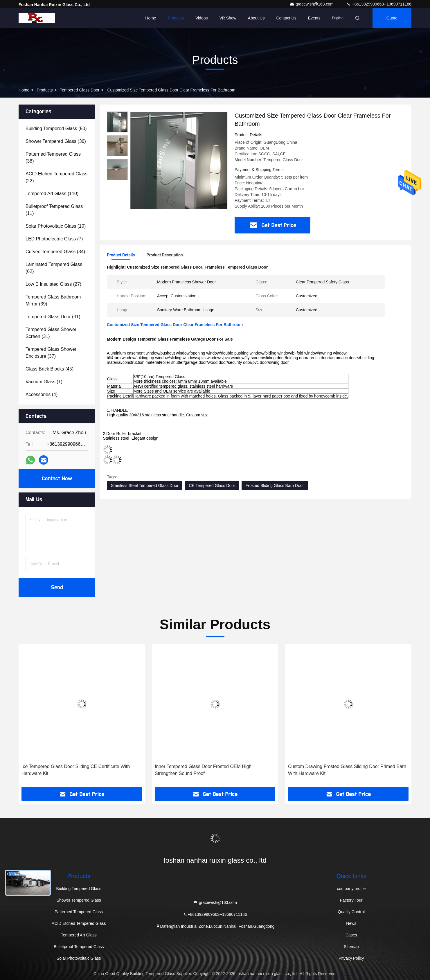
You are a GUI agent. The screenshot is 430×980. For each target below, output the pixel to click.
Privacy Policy (351, 958)
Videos (202, 18)
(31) (53, 317)
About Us (256, 18)
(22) (56, 177)
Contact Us (286, 18)
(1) (44, 382)
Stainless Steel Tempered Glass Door (145, 485)
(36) (56, 141)
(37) (51, 353)
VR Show (228, 18)
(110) (52, 194)
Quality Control (351, 912)
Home (151, 18)
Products (176, 18)
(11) (54, 210)
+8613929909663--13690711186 (379, 4)
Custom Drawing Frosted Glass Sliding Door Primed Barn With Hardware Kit (347, 770)
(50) (56, 128)
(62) (54, 268)
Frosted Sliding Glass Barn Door (275, 485)
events (314, 18)
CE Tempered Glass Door (212, 485)
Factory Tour (351, 900)
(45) (50, 369)
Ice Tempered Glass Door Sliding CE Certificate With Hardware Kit (76, 770)
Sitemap (351, 947)
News (351, 923)
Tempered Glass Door (80, 90)
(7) (54, 239)
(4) (42, 394)
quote (392, 18)
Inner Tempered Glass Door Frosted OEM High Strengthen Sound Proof (203, 770)
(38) (53, 158)
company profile (351, 889)
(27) (53, 284)
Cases (351, 935)
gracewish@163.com (312, 4)
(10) (56, 226)
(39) (53, 300)
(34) (55, 252)
